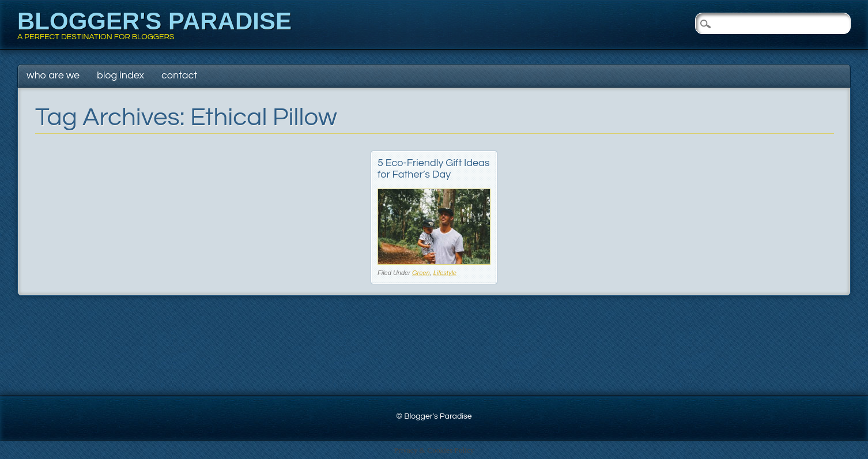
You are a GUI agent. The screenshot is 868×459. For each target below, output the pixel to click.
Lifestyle (445, 273)
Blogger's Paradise (154, 21)
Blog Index (120, 75)
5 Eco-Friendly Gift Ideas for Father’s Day (434, 169)
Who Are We (53, 75)
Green (421, 273)
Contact (179, 75)
